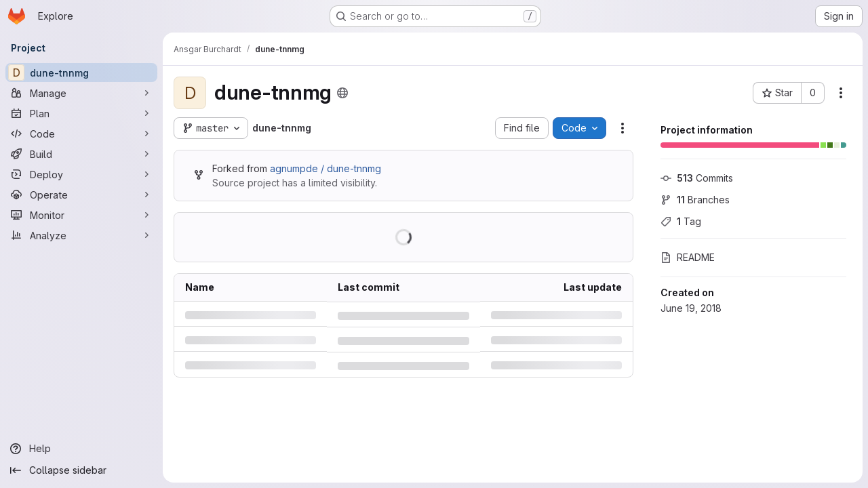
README (688, 257)
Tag (681, 221)
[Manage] (81, 93)
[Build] (81, 154)
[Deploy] (81, 174)
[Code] (81, 134)
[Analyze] (81, 235)
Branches (695, 200)
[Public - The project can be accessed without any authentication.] (342, 93)
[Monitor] (81, 215)
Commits (697, 178)
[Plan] (81, 113)
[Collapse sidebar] (81, 470)
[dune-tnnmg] (81, 73)
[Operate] (81, 195)
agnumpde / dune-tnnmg (325, 168)
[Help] (81, 449)
